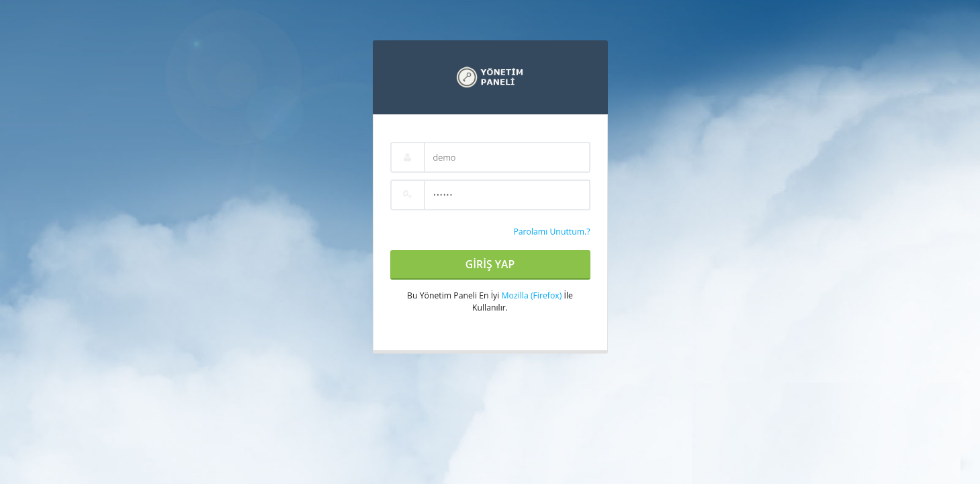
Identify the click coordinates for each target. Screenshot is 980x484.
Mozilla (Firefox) (532, 295)
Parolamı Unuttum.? (551, 232)
